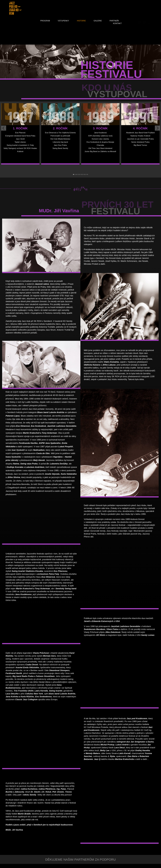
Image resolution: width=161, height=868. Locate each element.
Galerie (98, 21)
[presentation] (4, 128)
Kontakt (117, 23)
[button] (73, 174)
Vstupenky (63, 21)
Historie (81, 21)
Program (45, 21)
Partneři (114, 21)
